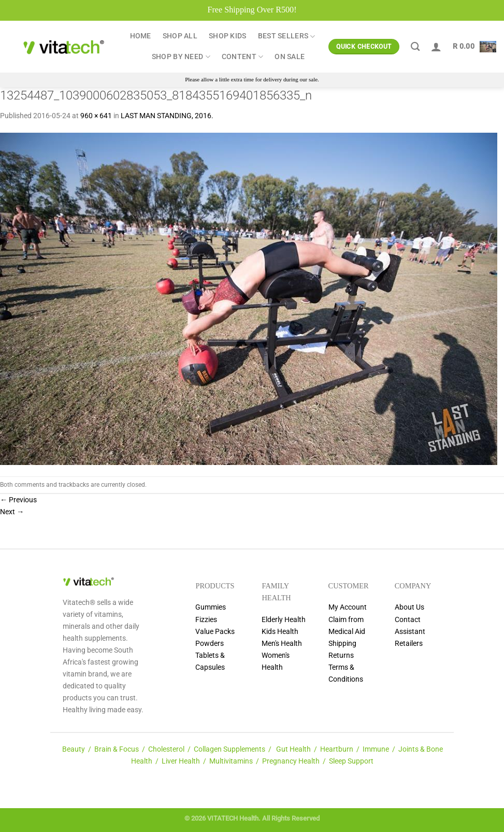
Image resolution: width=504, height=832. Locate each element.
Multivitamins (231, 761)
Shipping (342, 644)
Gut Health (293, 749)
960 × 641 (96, 116)
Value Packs (215, 632)
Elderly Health (284, 620)
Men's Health (282, 644)
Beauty (74, 749)
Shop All (180, 36)
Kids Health (280, 632)
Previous (18, 500)
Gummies (211, 607)
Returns (341, 655)
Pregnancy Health (291, 761)
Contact (408, 620)
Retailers (409, 644)
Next (12, 512)
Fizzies (206, 620)
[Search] (415, 47)
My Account (348, 607)
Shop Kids (228, 36)
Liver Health (181, 761)
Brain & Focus (117, 749)
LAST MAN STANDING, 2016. (167, 116)
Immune (376, 749)
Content (243, 57)
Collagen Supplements (229, 749)
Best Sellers (287, 37)
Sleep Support (351, 761)
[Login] (436, 47)
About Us (409, 607)
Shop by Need (181, 57)
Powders (210, 644)
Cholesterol (166, 749)
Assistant (410, 632)
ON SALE (290, 57)
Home (141, 36)
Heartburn (337, 749)
